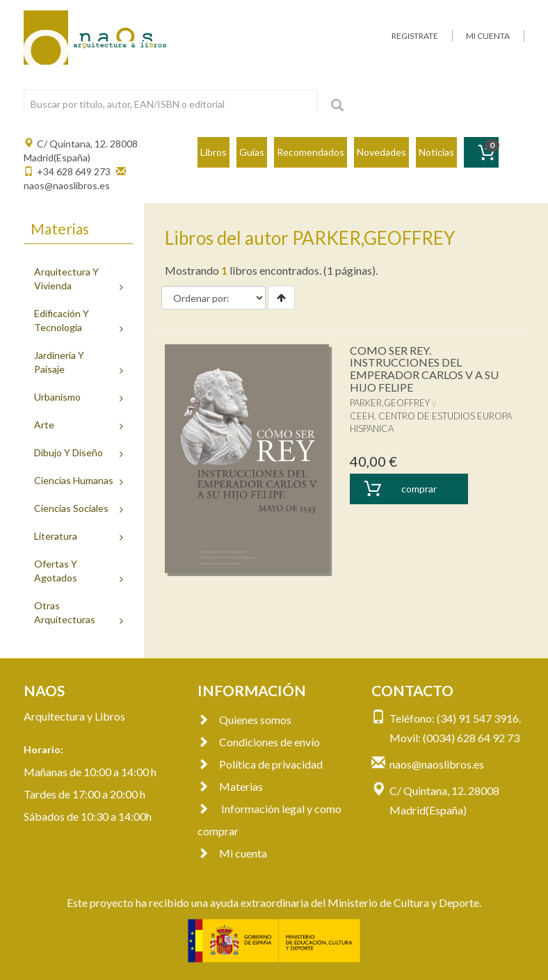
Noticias (436, 152)
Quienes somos (244, 720)
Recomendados (311, 152)
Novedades (381, 152)
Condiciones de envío (259, 742)
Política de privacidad (260, 764)
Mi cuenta (232, 853)
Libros (213, 152)
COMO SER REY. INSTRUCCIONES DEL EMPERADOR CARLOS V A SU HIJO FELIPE (424, 369)
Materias (230, 786)
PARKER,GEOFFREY (390, 403)
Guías (252, 152)
